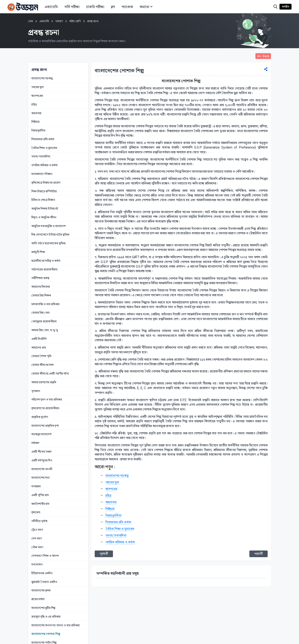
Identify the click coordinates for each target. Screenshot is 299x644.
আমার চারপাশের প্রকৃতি (44, 382)
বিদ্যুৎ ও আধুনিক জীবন (44, 217)
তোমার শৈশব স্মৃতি (41, 356)
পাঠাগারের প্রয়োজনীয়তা (44, 269)
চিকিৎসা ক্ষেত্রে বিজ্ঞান (43, 200)
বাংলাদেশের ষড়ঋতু (42, 78)
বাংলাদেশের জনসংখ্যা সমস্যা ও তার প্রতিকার (55, 625)
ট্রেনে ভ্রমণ (37, 530)
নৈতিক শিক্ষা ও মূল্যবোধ (44, 148)
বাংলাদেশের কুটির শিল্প (43, 608)
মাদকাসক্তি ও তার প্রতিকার (45, 304)
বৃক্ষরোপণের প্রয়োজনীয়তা (45, 408)
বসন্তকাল (36, 486)
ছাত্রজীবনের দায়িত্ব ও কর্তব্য (46, 261)
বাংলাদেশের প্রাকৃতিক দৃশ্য (45, 426)
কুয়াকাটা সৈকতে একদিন (44, 582)
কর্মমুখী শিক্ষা (38, 252)
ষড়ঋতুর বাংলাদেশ (41, 434)
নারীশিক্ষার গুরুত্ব (40, 278)
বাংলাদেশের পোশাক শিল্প (46, 634)
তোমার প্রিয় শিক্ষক (41, 295)
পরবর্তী (259, 554)
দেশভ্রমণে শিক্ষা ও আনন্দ (45, 556)
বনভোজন (37, 564)
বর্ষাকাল (35, 443)
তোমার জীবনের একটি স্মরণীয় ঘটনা (50, 374)
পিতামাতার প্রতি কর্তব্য (43, 139)
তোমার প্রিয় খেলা (40, 313)
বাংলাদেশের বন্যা (40, 478)
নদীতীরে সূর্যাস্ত (39, 521)
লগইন (286, 7)
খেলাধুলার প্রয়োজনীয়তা (44, 321)
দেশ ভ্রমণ (37, 538)
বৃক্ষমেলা (36, 512)
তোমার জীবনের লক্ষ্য (43, 365)
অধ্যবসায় (36, 113)
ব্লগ (113, 7)
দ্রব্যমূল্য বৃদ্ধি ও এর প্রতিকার (46, 617)
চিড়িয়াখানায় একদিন (42, 573)
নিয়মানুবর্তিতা (38, 130)
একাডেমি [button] (51, 7)
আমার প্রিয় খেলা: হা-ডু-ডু (45, 330)
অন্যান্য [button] (146, 7)
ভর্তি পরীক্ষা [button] (72, 7)
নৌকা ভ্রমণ (37, 547)
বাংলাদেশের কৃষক (41, 590)
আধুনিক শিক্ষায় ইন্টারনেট (45, 209)
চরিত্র (34, 104)
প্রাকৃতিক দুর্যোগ (40, 417)
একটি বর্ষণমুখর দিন (42, 460)
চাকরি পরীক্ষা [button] (95, 7)
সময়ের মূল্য (38, 87)
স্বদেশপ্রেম (37, 96)
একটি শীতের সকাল (41, 452)
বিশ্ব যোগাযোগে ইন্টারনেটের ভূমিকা (50, 235)
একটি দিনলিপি (39, 339)
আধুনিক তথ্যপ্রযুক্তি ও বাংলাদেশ (48, 226)
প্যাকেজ (127, 7)
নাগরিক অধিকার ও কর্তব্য (45, 165)
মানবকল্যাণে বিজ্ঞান (42, 174)
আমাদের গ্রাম (39, 348)
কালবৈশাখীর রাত (40, 504)
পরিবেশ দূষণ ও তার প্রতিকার (47, 399)
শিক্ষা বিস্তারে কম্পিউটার (44, 191)
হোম (31, 21)
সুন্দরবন (36, 391)
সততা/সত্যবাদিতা (41, 156)
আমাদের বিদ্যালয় (41, 287)
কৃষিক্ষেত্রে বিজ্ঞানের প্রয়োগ (46, 183)
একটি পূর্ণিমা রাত (40, 495)
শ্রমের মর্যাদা (38, 599)
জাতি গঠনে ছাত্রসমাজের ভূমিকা (48, 243)
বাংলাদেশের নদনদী (42, 469)
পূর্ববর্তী (104, 554)
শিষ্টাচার (35, 122)
